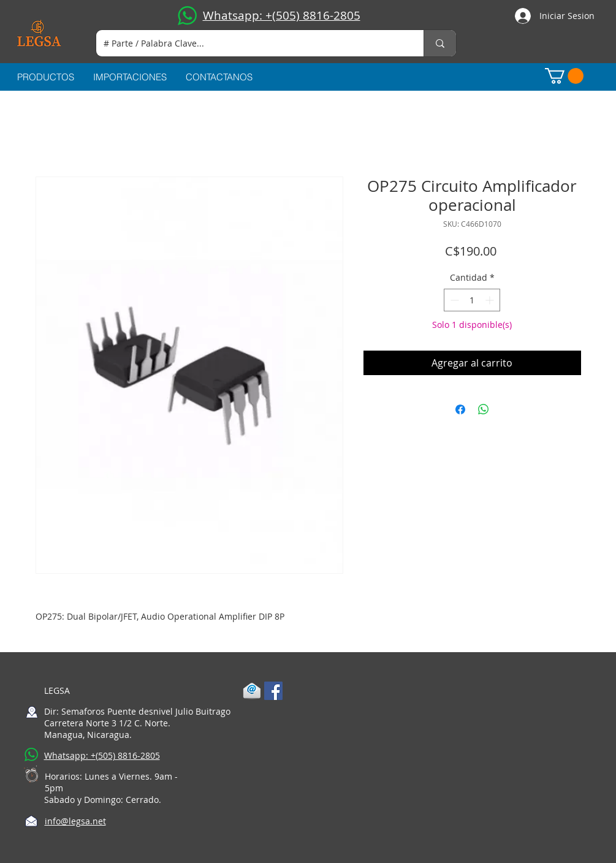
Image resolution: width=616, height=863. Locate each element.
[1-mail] (252, 691)
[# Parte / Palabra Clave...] (251, 43)
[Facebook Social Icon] (273, 691)
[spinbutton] (472, 300)
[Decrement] (453, 300)
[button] (564, 76)
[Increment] (491, 300)
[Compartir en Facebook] (460, 409)
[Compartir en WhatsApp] (484, 409)
